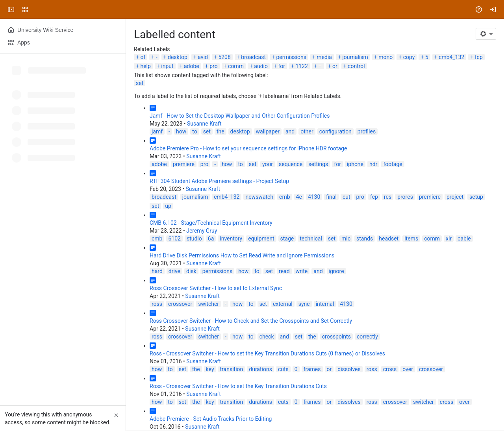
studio (194, 239)
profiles (367, 131)
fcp (479, 57)
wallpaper (268, 131)
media (324, 57)
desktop (178, 57)
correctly (367, 337)
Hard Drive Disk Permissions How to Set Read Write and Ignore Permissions (242, 255)
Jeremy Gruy (202, 231)
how (181, 131)
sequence (291, 164)
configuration (335, 131)
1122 (301, 66)
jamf (157, 131)
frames (312, 369)
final (331, 197)
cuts (283, 369)
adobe (192, 66)
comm (236, 66)
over (408, 369)
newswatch (259, 197)
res (388, 197)
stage (287, 239)
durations (260, 369)
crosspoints (336, 337)
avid (203, 57)
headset (389, 239)
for (282, 66)
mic (346, 239)
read (284, 271)
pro (213, 66)
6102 (174, 239)
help (145, 66)
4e (299, 197)
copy (409, 57)
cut (346, 197)
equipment (261, 239)
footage (393, 164)
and (290, 131)
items (411, 239)
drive (174, 271)
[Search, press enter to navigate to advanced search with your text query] (250, 9)
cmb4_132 (451, 57)
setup (476, 197)
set (140, 83)
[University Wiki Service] (36, 9)
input (167, 66)
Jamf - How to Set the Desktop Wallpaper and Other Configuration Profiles (240, 116)
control (356, 66)
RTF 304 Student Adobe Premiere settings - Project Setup (219, 181)
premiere (184, 164)
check (267, 337)
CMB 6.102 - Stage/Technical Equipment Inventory (211, 223)
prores (405, 197)
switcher (208, 304)
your (268, 164)
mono (385, 57)
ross (157, 304)
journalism (355, 57)
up (168, 206)
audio (261, 66)
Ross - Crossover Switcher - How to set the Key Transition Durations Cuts (238, 386)
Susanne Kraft (204, 124)
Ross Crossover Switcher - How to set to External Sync (216, 288)
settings (318, 164)
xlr (449, 239)
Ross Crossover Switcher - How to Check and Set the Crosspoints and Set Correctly (251, 321)
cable (464, 239)
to (195, 131)
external (283, 304)
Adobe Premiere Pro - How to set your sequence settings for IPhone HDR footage (248, 148)
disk (191, 271)
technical (311, 239)
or (335, 66)
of (143, 57)
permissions (291, 57)
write (302, 271)
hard (157, 271)
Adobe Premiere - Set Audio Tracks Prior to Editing (211, 419)
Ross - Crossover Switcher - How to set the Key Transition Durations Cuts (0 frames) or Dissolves (267, 353)
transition (232, 369)
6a (211, 239)
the (220, 131)
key (210, 369)
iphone (355, 164)
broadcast (253, 57)
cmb (284, 197)
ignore (336, 271)
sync (304, 304)
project (455, 197)
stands (365, 239)
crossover (180, 304)
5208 (224, 57)
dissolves (349, 369)
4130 (314, 197)
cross (390, 369)
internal (325, 304)
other (307, 131)
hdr (373, 164)
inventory (231, 239)
